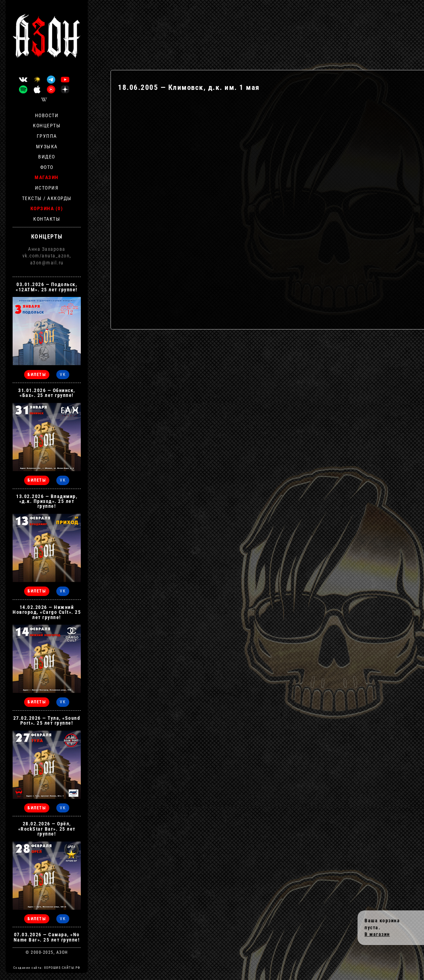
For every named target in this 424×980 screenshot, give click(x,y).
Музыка (47, 147)
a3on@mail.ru (47, 263)
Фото (47, 167)
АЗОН (62, 952)
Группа (47, 136)
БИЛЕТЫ (37, 375)
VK (63, 375)
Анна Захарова (47, 249)
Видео (47, 157)
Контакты (47, 219)
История (47, 188)
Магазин (47, 177)
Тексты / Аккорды (47, 198)
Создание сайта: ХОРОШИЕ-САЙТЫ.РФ (47, 968)
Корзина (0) (47, 208)
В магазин (377, 934)
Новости (47, 115)
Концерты (47, 126)
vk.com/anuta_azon (46, 256)
